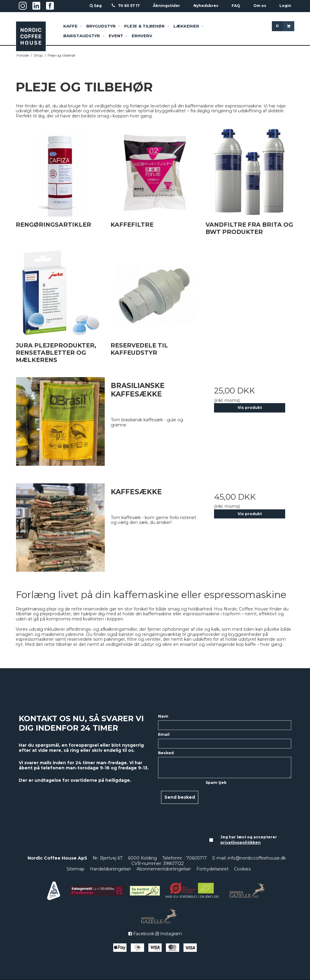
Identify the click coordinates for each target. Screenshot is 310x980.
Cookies (242, 869)
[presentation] (230, 809)
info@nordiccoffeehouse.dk (257, 858)
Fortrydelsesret (213, 869)
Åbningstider (167, 6)
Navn (163, 716)
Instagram (169, 934)
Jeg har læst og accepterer (249, 840)
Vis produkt (250, 408)
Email (164, 734)
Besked (166, 753)
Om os (260, 6)
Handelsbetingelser (110, 869)
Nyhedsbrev (206, 6)
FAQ (236, 6)
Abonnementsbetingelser (164, 869)
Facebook (141, 934)
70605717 (196, 858)
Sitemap (76, 869)
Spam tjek (216, 783)
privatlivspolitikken (241, 842)
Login (285, 6)
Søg (96, 6)
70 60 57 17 (129, 6)
